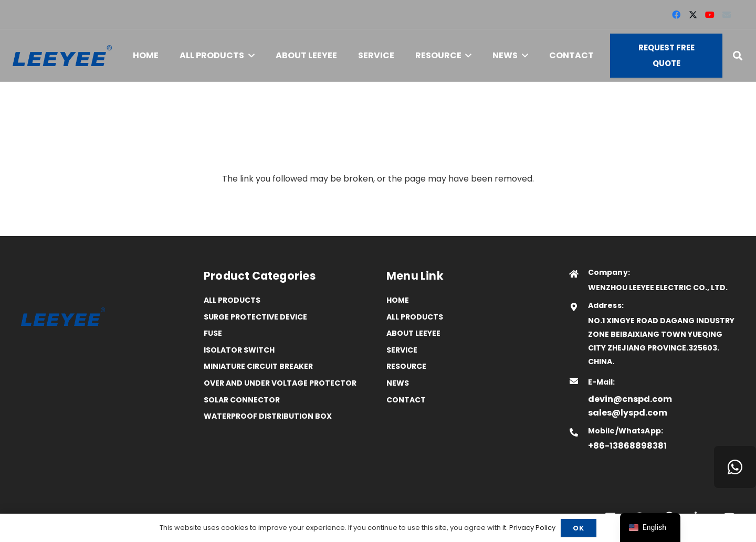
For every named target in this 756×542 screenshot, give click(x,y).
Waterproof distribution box (268, 416)
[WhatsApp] (735, 467)
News (398, 383)
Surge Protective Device (255, 317)
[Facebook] (676, 15)
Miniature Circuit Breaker (258, 366)
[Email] (727, 15)
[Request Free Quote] (666, 56)
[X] (693, 15)
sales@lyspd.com (628, 413)
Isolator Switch (239, 350)
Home (398, 300)
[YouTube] (710, 15)
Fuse (213, 333)
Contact (406, 400)
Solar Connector (242, 400)
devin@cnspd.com (630, 399)
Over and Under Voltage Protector (280, 383)
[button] (249, 56)
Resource (406, 366)
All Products (232, 300)
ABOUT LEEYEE (413, 333)
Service (402, 350)
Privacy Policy (532, 528)
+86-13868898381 (627, 446)
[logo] (62, 56)
